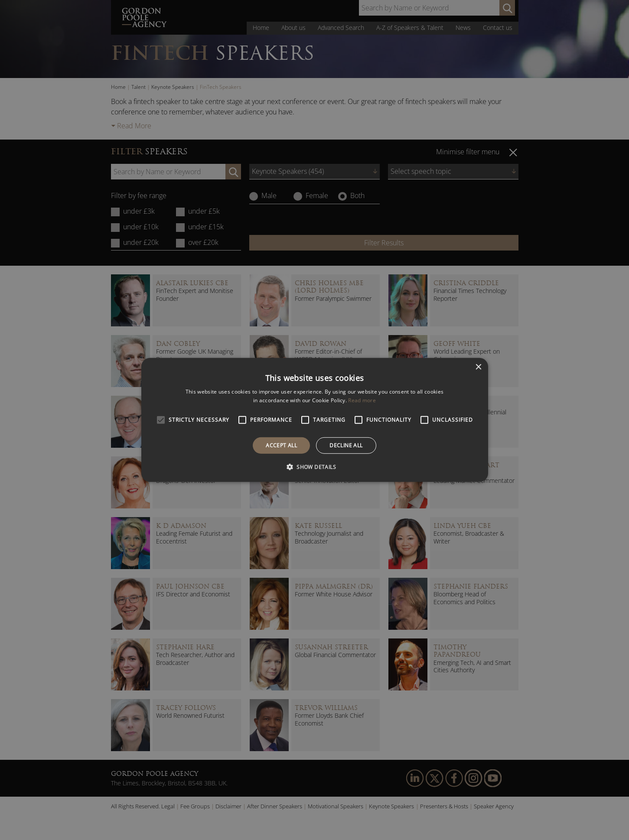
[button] (314, 467)
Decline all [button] (346, 445)
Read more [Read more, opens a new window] (362, 400)
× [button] (478, 367)
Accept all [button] (281, 445)
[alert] (314, 420)
